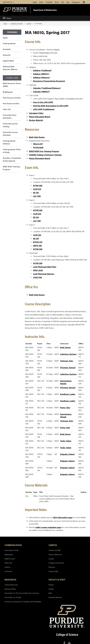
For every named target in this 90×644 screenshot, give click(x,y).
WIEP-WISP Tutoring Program (11, 168)
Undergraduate (9, 43)
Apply (35, 2)
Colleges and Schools (56, 563)
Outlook (7, 567)
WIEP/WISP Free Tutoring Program (44, 151)
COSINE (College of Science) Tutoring (45, 155)
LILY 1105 (37, 196)
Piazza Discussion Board (40, 117)
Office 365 (8, 563)
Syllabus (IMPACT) (41, 74)
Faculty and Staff (54, 550)
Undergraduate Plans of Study (12, 151)
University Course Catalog (10, 125)
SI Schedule (38, 147)
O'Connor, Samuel (68, 368)
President (49, 2)
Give (68, 2)
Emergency (76, 2)
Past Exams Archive (11, 103)
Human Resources (55, 554)
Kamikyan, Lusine (68, 394)
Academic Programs (17, 23)
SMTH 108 (37, 246)
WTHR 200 (38, 185)
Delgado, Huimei (67, 454)
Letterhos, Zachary (68, 354)
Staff (50, 593)
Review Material (36, 120)
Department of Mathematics (45, 10)
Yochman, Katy (67, 361)
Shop (57, 2)
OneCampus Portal (11, 550)
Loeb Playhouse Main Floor (45, 267)
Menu (7, 18)
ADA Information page (63, 517)
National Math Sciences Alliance (10, 68)
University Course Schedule (10, 134)
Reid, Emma (65, 347)
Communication (13, 545)
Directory (52, 567)
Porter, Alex (65, 408)
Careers (51, 559)
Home (5, 23)
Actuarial (7, 55)
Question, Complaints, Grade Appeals (12, 159)
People (51, 585)
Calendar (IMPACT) (41, 92)
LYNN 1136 (37, 277)
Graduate (7, 49)
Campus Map (53, 571)
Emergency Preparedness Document (49, 81)
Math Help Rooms (37, 137)
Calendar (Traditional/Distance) (47, 88)
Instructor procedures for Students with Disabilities (23, 601)
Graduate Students (55, 597)
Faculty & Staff (57, 579)
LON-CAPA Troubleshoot (44, 109)
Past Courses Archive (12, 98)
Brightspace (8, 92)
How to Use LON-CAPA (43, 102)
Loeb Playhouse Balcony (44, 274)
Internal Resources (11, 585)
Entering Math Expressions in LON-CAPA (51, 106)
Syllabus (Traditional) (42, 70)
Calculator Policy (36, 113)
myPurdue (8, 571)
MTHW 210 (38, 242)
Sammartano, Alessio (66, 382)
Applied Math (8, 61)
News (41, 2)
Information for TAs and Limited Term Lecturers (22, 593)
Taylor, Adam (66, 441)
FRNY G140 (38, 270)
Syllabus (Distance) (41, 77)
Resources (10, 579)
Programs (12, 32)
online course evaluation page (48, 527)
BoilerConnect (10, 559)
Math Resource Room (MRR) (12, 85)
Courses (29, 23)
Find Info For (8, 2)
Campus (53, 545)
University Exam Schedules (10, 116)
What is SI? (38, 144)
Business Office (10, 589)
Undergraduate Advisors (9, 142)
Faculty (51, 589)
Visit (62, 2)
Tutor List (7, 109)
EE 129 (36, 193)
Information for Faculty (13, 597)
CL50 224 (37, 189)
